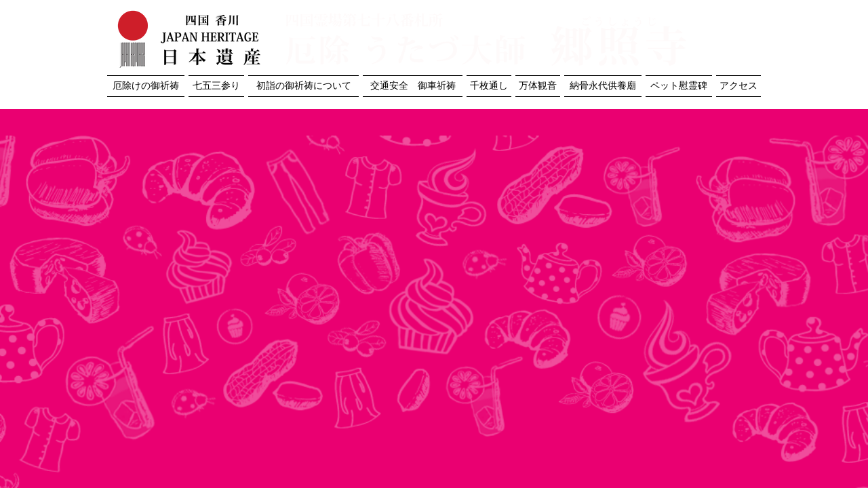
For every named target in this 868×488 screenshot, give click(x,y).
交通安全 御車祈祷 (413, 86)
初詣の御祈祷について (304, 86)
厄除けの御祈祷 (146, 86)
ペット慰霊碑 (679, 86)
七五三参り (216, 86)
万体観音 (538, 86)
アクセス (738, 86)
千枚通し (489, 86)
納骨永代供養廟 (603, 86)
